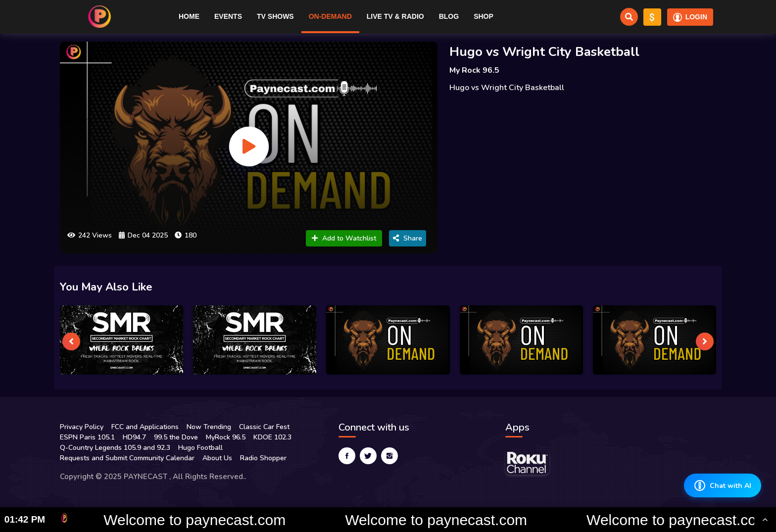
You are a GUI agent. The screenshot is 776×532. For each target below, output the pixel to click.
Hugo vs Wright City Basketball (544, 52)
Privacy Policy (82, 427)
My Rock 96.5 (474, 70)
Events (228, 16)
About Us (217, 458)
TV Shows (275, 16)
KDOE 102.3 (272, 437)
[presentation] (71, 341)
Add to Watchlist (344, 238)
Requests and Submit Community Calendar (127, 458)
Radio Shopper (263, 458)
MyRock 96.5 (226, 437)
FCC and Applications (145, 427)
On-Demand (330, 16)
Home (189, 16)
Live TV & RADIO (395, 16)
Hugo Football (200, 448)
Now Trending (209, 427)
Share (408, 238)
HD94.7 (134, 437)
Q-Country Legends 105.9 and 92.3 (115, 448)
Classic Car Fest (264, 427)
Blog (449, 16)
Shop (484, 16)
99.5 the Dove (176, 437)
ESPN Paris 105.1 (87, 437)
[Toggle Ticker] (765, 520)
